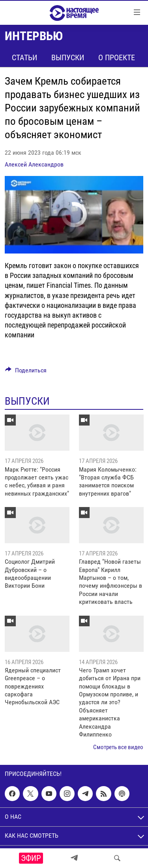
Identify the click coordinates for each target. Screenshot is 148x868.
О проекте (117, 57)
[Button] (26, 372)
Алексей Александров (34, 164)
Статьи (24, 57)
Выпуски (68, 57)
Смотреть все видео (118, 747)
